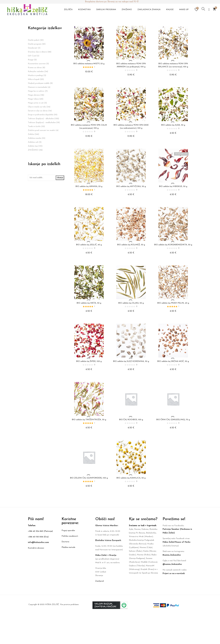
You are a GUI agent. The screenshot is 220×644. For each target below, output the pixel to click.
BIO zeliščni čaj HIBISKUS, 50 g (173, 186)
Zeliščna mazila (35, 138)
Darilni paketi (34, 40)
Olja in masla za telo (37, 107)
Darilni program (106, 10)
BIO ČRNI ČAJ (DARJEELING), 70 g (173, 420)
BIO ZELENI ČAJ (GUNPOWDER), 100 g (89, 478)
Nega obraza (34, 95)
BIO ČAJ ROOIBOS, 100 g (131, 420)
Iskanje (60, 178)
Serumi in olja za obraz (38, 111)
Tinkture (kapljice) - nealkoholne (42, 123)
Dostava (65, 542)
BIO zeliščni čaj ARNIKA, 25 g (89, 186)
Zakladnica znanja (149, 10)
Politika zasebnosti (70, 536)
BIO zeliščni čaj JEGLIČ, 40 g (89, 245)
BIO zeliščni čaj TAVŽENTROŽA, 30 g (89, 420)
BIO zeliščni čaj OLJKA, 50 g (131, 303)
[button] (214, 9)
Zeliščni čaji (33, 146)
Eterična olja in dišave (37, 52)
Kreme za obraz (35, 68)
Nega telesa (33, 99)
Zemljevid (99, 581)
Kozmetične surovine (37, 64)
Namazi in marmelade (37, 87)
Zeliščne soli (33, 142)
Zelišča (68, 10)
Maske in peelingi (35, 75)
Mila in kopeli (34, 79)
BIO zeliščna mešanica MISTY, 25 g (89, 64)
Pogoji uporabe (68, 531)
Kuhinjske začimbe (36, 72)
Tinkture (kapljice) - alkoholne (41, 119)
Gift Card (32, 56)
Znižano (127, 10)
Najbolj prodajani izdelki (39, 83)
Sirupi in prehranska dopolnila (41, 115)
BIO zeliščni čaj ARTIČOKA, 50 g (131, 186)
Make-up (184, 10)
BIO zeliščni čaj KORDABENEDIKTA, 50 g (173, 245)
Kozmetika (84, 10)
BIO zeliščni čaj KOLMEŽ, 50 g (131, 245)
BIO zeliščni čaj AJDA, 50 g (173, 125)
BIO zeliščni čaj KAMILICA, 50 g (131, 478)
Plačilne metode (68, 547)
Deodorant (33, 48)
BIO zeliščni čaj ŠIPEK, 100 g (89, 361)
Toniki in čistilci (34, 126)
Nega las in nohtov (36, 91)
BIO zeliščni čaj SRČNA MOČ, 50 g (173, 361)
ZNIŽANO (33, 150)
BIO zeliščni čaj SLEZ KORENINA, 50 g (131, 361)
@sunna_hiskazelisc (172, 564)
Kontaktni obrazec (36, 548)
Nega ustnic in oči (36, 103)
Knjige (170, 10)
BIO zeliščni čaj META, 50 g (89, 303)
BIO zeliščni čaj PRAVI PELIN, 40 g (173, 303)
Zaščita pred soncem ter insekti (42, 130)
